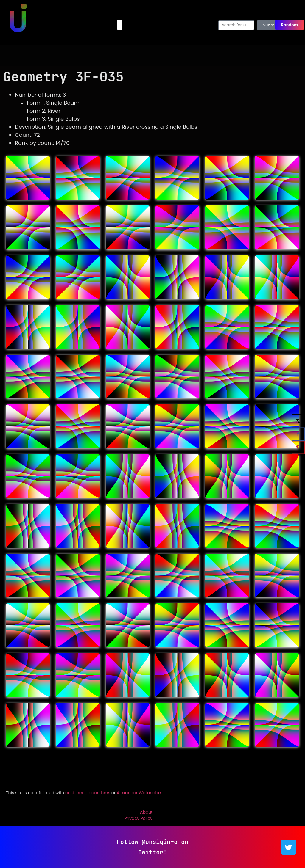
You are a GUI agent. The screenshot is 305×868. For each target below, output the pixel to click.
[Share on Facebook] (298, 434)
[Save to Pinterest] (298, 447)
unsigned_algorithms (88, 793)
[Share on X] (298, 421)
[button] (120, 25)
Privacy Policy (138, 818)
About (146, 812)
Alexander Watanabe (139, 793)
